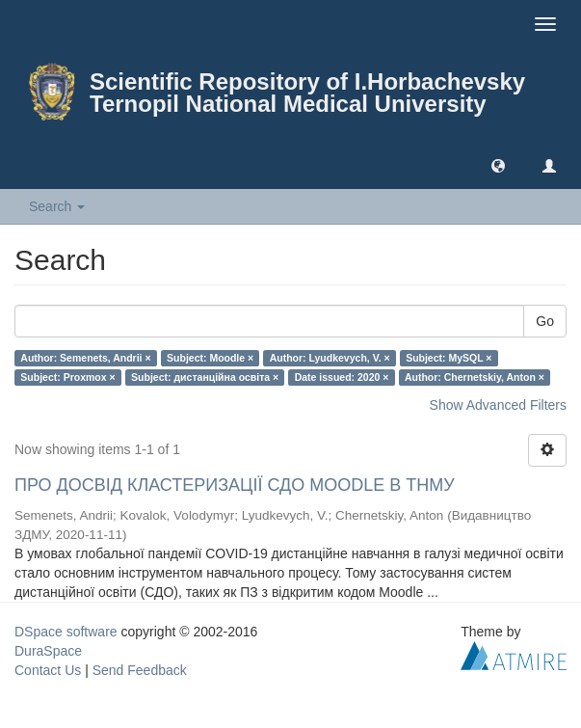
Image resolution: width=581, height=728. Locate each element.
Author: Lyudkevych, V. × (330, 358)
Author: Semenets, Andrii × (85, 358)
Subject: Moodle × (210, 358)
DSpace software (66, 632)
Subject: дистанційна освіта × (205, 377)
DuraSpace (48, 651)
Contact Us (48, 670)
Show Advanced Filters (498, 405)
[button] (498, 165)
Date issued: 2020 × (342, 377)
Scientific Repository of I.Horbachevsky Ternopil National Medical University (307, 93)
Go (545, 321)
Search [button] (57, 206)
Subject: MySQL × (449, 358)
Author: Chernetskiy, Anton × (475, 377)
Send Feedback (140, 670)
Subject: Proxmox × (67, 377)
